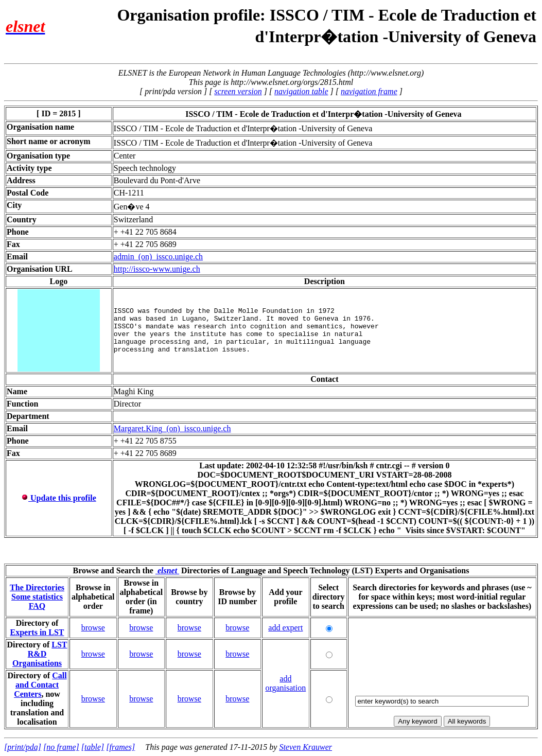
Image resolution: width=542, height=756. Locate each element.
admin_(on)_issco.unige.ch (158, 257)
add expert (285, 628)
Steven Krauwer (305, 747)
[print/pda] (23, 747)
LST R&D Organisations (40, 654)
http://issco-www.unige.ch (157, 269)
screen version (238, 91)
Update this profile (59, 498)
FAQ (37, 606)
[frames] (120, 747)
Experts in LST (37, 632)
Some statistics (37, 597)
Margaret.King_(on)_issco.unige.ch (172, 428)
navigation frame (369, 91)
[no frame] (61, 747)
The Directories (37, 587)
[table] (93, 747)
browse (93, 628)
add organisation (285, 683)
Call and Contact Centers (40, 685)
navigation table (301, 91)
